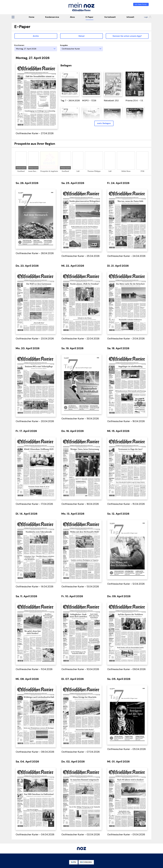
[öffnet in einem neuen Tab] (70, 84)
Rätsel (81, 36)
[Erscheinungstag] (36, 49)
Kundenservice (52, 17)
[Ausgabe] (81, 49)
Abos (72, 17)
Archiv (36, 36)
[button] (13, 17)
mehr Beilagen (104, 123)
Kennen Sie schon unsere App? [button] (127, 36)
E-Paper (90, 17)
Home (32, 17)
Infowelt (130, 17)
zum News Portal (141, 4)
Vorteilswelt (110, 17)
